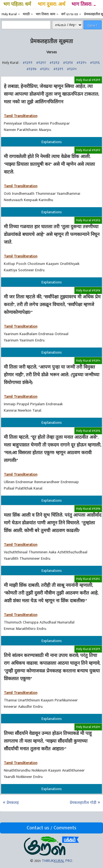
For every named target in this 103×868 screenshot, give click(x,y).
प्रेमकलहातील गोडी (83, 803)
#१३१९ (58, 69)
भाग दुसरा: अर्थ (51, 4)
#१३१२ (41, 63)
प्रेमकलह (13, 803)
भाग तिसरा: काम (87, 4)
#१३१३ (55, 63)
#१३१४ (68, 63)
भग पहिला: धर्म (17, 4)
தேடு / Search (93, 26)
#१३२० (72, 69)
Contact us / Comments (51, 828)
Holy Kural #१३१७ (88, 509)
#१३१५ (81, 63)
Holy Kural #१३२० (88, 727)
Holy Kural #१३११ (88, 80)
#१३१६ (95, 63)
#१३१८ (45, 69)
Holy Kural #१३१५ (88, 361)
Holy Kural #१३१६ (88, 431)
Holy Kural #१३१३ (88, 220)
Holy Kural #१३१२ (88, 150)
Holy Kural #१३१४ (88, 290)
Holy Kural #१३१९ (88, 649)
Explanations (52, 142)
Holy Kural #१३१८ (88, 579)
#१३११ (28, 63)
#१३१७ (31, 69)
